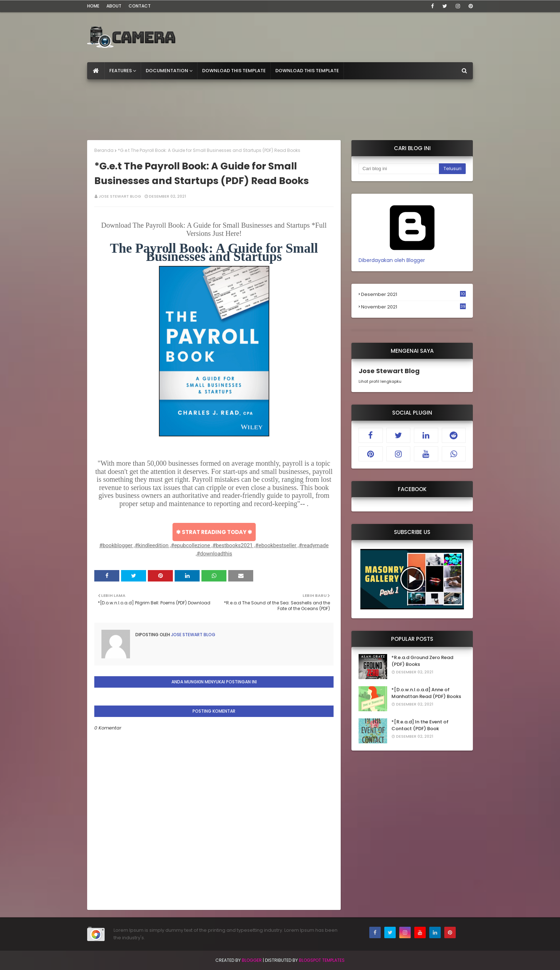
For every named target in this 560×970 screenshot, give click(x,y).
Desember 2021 (413, 295)
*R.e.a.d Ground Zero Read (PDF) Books (422, 661)
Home (93, 6)
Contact (140, 6)
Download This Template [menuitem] (234, 71)
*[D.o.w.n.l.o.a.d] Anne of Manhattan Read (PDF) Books (426, 693)
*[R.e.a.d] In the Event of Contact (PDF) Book (420, 725)
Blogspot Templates (322, 960)
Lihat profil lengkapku (380, 381)
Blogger (252, 960)
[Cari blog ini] (399, 169)
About (114, 6)
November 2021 (413, 307)
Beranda (104, 150)
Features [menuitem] (121, 71)
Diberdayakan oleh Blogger (412, 256)
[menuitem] (96, 71)
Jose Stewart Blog (120, 196)
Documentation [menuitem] (167, 71)
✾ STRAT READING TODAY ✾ (214, 532)
